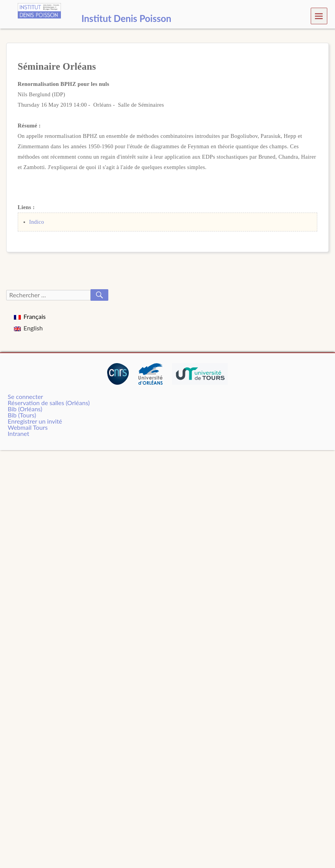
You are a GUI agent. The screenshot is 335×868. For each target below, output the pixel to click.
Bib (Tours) (22, 415)
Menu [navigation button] (319, 16)
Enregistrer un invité (35, 421)
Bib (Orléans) (25, 409)
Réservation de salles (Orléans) (49, 403)
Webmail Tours (28, 427)
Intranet (19, 433)
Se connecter (25, 396)
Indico (37, 222)
